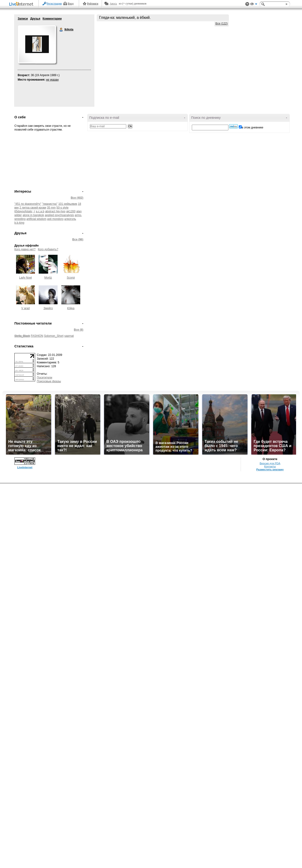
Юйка (71, 308)
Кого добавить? (48, 249)
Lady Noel (25, 278)
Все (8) (79, 330)
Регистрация (54, 4)
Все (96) (78, 239)
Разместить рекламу (270, 854)
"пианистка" (50, 204)
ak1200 (71, 211)
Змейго (48, 308)
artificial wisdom (36, 219)
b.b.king (19, 223)
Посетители (44, 378)
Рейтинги (93, 4)
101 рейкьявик (68, 204)
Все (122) (222, 24)
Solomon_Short (54, 336)
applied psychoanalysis (59, 215)
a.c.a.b (40, 211)
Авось (113, 4)
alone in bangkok (33, 215)
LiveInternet (22, 4)
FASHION (37, 336)
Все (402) (77, 198)
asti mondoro (55, 219)
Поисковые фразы (49, 381)
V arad (25, 308)
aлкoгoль (70, 219)
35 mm (51, 208)
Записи (23, 19)
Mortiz (48, 278)
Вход (71, 4)
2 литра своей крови (33, 208)
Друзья (35, 19)
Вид (254, 5)
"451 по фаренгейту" (28, 204)
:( (34, 211)
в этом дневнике (253, 128)
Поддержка (247, 4)
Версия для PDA (270, 848)
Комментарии (52, 19)
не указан (52, 80)
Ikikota (61, 30)
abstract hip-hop (55, 211)
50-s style (62, 208)
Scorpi (71, 278)
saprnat (69, 336)
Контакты (270, 851)
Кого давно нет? (25, 249)
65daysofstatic (23, 211)
